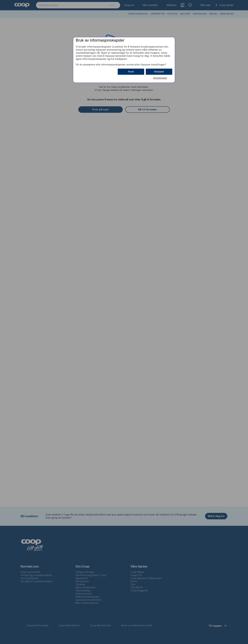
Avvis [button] (131, 72)
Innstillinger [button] (160, 78)
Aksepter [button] (159, 72)
